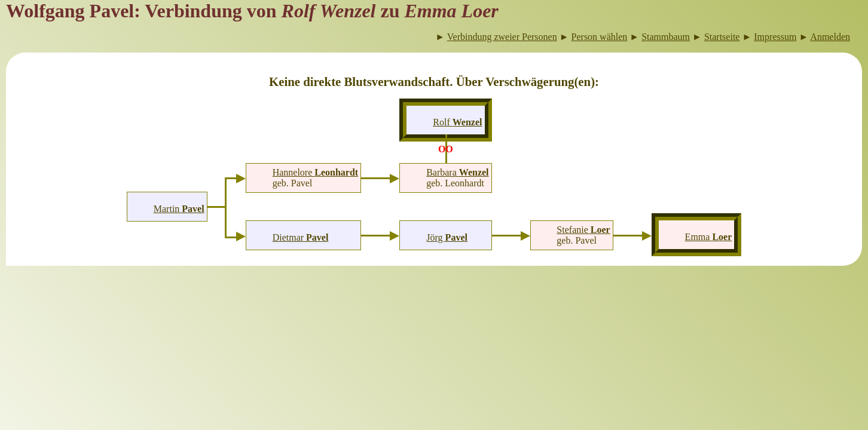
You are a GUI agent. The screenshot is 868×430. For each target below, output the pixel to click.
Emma (709, 237)
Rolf (457, 122)
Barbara (457, 172)
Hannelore (316, 172)
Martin (179, 209)
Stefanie (583, 230)
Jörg (447, 237)
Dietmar (301, 237)
